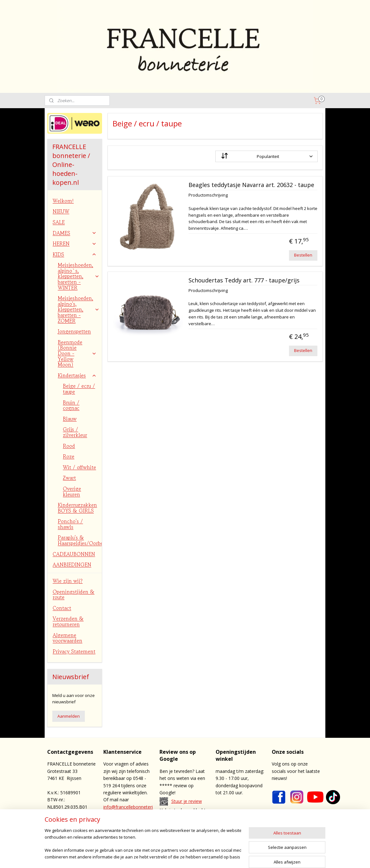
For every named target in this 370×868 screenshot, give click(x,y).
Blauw (70, 419)
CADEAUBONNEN (74, 554)
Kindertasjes (77, 375)
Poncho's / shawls (70, 524)
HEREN (75, 243)
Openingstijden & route (74, 595)
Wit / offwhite (79, 467)
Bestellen (303, 255)
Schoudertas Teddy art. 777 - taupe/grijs (244, 281)
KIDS (75, 254)
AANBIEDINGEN (72, 565)
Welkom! (63, 201)
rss (205, 856)
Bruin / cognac (71, 405)
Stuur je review (187, 801)
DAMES (75, 233)
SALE (59, 222)
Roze (69, 456)
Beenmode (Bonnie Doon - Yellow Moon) (77, 353)
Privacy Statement (74, 651)
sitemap (192, 856)
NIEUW (61, 211)
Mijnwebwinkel (285, 856)
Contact (62, 608)
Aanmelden (69, 716)
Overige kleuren (72, 491)
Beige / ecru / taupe (79, 389)
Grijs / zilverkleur (75, 432)
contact (189, 824)
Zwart (69, 478)
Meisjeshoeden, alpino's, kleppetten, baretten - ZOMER (79, 309)
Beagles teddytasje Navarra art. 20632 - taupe (251, 185)
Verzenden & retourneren (68, 621)
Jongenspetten (74, 331)
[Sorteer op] (266, 156)
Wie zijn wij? (68, 581)
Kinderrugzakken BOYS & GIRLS (77, 508)
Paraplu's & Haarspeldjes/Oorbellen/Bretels (80, 540)
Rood (69, 446)
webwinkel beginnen (229, 856)
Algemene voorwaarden (67, 638)
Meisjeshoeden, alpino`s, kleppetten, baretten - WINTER (79, 276)
